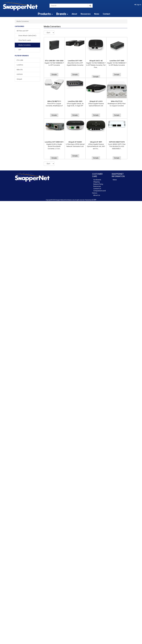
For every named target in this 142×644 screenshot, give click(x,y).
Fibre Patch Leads (25, 40)
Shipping (96, 182)
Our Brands (97, 180)
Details (54, 75)
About (74, 14)
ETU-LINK (20, 60)
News (97, 14)
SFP (20, 50)
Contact (106, 14)
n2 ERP (94, 200)
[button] (138, 5)
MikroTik (20, 70)
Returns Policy (98, 184)
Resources (86, 14)
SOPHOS (20, 74)
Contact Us (97, 189)
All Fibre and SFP (22, 31)
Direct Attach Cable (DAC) (27, 36)
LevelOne (20, 65)
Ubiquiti (19, 79)
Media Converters (25, 45)
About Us (97, 195)
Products (45, 14)
